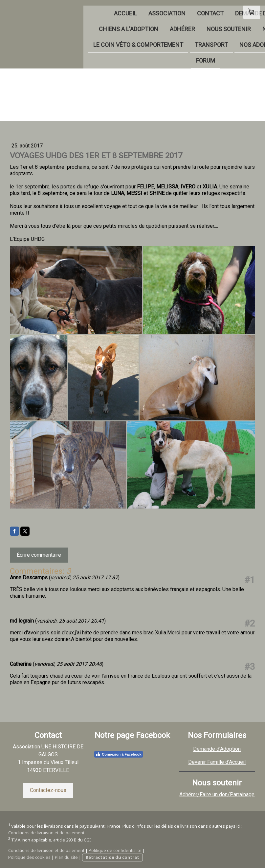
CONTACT (122, 8)
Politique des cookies (29, 857)
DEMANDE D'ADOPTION (177, 8)
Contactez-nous (48, 790)
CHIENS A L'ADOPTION (40, 24)
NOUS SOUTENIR (140, 24)
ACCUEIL (37, 8)
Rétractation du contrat (112, 857)
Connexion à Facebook (118, 754)
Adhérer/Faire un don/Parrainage (217, 794)
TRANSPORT (143, 40)
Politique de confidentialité (115, 850)
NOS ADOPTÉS (190, 40)
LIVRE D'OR (102, 57)
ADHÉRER (94, 24)
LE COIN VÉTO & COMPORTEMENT (70, 40)
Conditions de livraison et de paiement (46, 833)
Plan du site (66, 857)
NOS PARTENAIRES (199, 24)
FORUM (137, 57)
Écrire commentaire (39, 555)
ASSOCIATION (78, 8)
